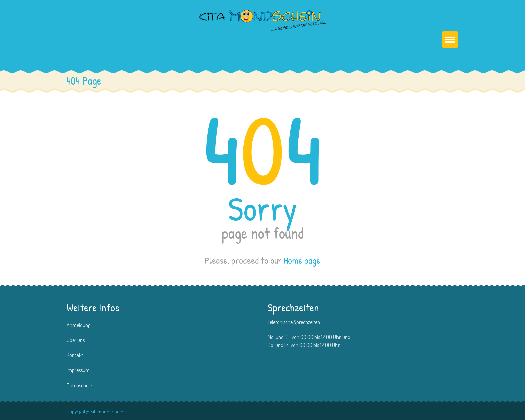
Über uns (76, 340)
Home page (302, 261)
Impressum (78, 370)
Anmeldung (79, 325)
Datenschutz (80, 385)
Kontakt (75, 355)
